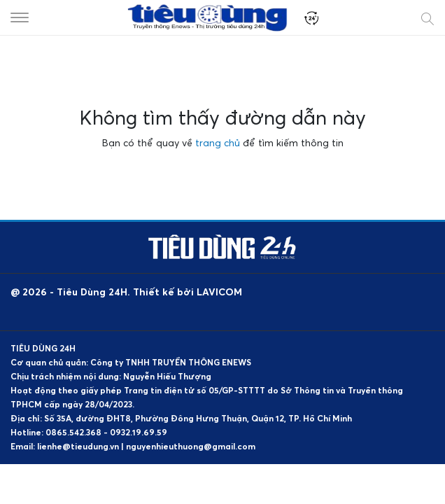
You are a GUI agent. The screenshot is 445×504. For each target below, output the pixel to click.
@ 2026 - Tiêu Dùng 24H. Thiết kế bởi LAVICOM (126, 292)
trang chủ (218, 142)
